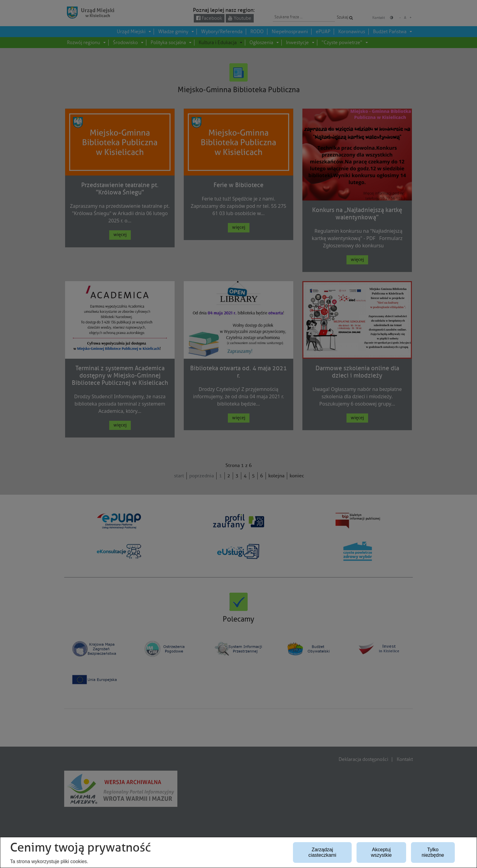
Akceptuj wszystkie (381, 852)
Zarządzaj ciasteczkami (322, 852)
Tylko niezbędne (433, 852)
